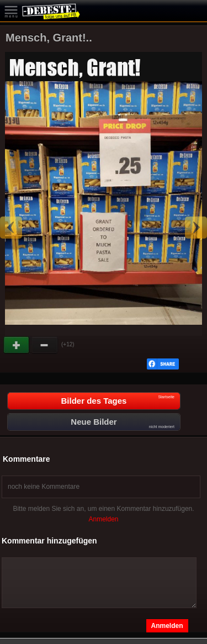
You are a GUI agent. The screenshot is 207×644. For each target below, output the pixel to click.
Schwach (45, 345)
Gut (17, 345)
